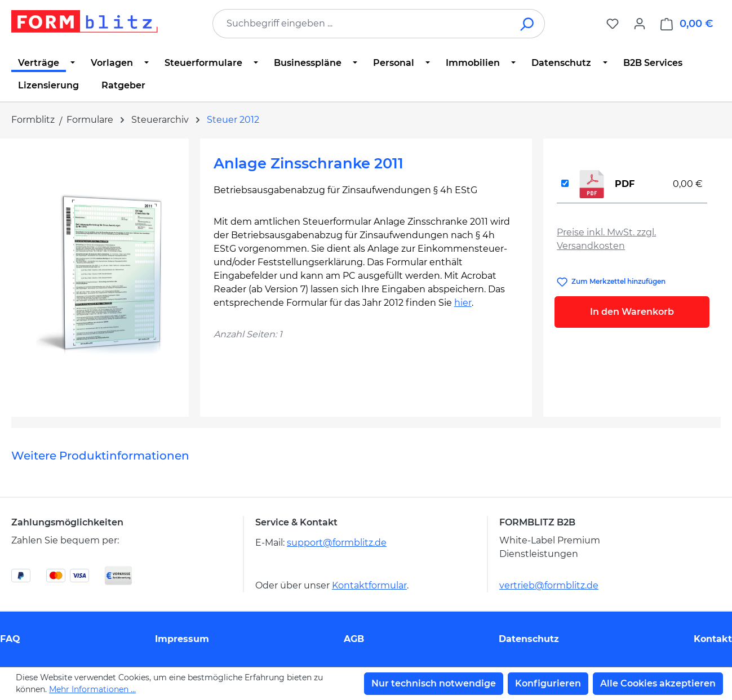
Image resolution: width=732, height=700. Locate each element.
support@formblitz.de (337, 543)
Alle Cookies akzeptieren (658, 683)
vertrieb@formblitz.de (549, 585)
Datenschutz (529, 639)
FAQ (10, 639)
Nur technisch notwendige (434, 683)
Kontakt (713, 639)
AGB (354, 639)
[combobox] (362, 24)
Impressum (182, 639)
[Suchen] (528, 24)
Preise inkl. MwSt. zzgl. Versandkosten (606, 239)
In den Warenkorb (632, 312)
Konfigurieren (548, 683)
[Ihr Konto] (640, 24)
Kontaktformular (369, 585)
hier (463, 303)
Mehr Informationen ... (92, 689)
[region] (100, 273)
